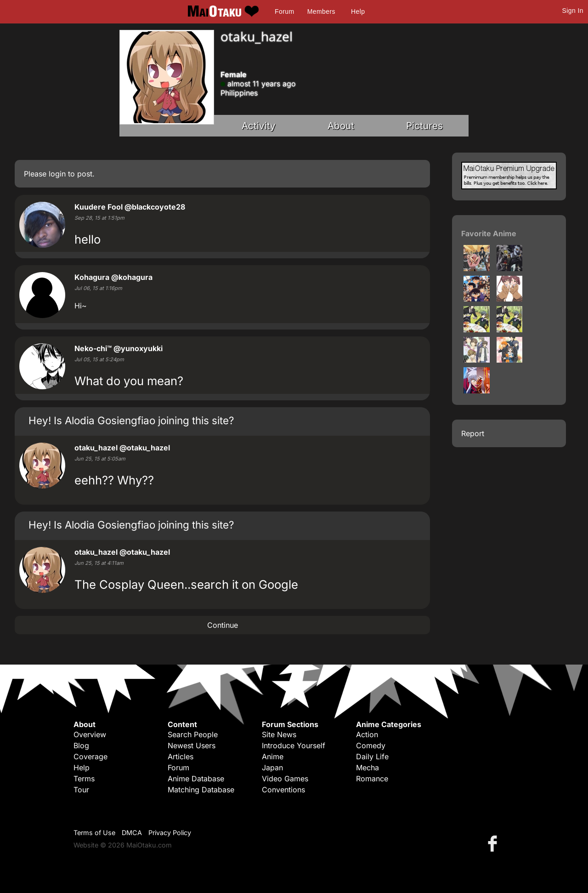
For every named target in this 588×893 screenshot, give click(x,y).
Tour (81, 790)
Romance (372, 779)
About (341, 126)
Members (321, 11)
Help (358, 11)
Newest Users (192, 745)
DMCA (132, 833)
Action (367, 734)
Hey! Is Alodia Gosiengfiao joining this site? (131, 420)
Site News (279, 734)
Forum (284, 11)
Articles (181, 756)
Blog (81, 745)
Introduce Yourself (294, 745)
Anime (273, 756)
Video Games (285, 779)
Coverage (90, 756)
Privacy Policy (170, 833)
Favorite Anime (489, 233)
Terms (84, 779)
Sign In (573, 11)
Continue (223, 625)
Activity (259, 126)
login (57, 174)
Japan (272, 768)
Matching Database (201, 790)
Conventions (283, 790)
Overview (90, 734)
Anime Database (196, 779)
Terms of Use (94, 833)
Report (473, 433)
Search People (193, 734)
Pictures (424, 126)
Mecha (367, 768)
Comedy (371, 745)
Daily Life (372, 756)
